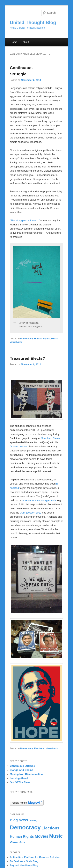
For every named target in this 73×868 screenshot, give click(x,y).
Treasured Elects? (28, 358)
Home (14, 42)
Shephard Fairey (51, 438)
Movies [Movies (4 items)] (41, 836)
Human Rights (42, 339)
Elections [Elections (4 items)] (50, 828)
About (26, 42)
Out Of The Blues (20, 782)
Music (55, 339)
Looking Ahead (19, 778)
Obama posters (19, 446)
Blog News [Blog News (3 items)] (19, 820)
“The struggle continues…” (25, 220)
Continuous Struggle (22, 766)
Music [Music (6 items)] (56, 836)
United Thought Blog (33, 22)
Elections (39, 749)
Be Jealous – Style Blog (24, 861)
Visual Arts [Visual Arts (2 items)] (18, 842)
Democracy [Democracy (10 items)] (25, 827)
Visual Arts (16, 342)
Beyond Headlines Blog (24, 865)
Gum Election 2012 (31, 513)
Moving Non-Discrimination (26, 774)
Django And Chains (22, 770)
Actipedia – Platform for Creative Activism (35, 857)
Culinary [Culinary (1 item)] (33, 820)
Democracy (27, 339)
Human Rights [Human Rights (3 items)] (22, 836)
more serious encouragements (39, 500)
